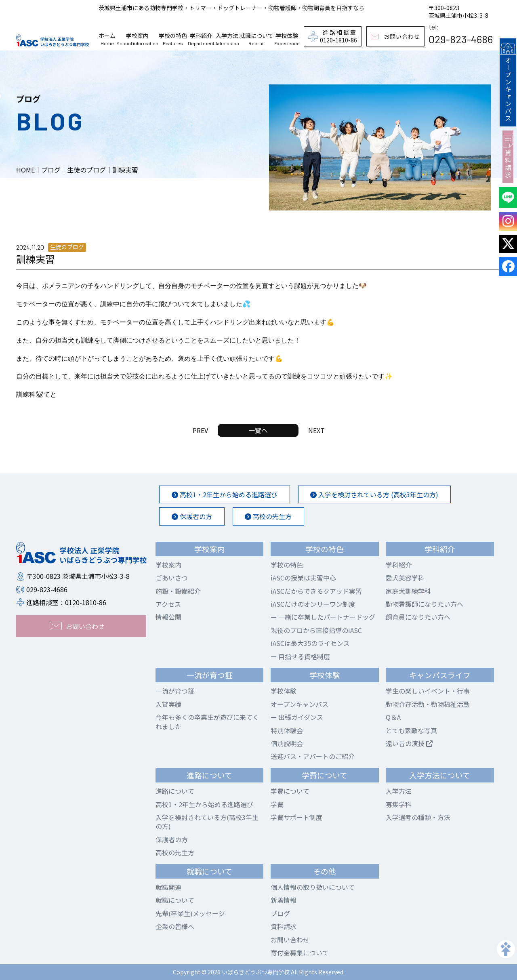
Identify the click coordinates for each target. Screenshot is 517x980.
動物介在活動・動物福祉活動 (428, 704)
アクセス (168, 604)
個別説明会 (287, 743)
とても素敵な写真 (411, 730)
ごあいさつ (172, 578)
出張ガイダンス (297, 717)
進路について (175, 791)
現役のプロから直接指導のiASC (316, 630)
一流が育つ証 (175, 691)
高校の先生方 (269, 516)
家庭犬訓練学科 (408, 591)
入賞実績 (168, 704)
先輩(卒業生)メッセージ (190, 913)
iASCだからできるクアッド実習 (316, 591)
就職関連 (168, 887)
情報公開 (168, 617)
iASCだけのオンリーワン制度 (313, 604)
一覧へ (258, 430)
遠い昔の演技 (409, 743)
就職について (256, 39)
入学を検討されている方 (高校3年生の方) (375, 494)
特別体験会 (287, 730)
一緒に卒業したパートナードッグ (323, 617)
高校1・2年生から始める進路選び (225, 494)
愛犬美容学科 (405, 578)
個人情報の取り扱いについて (313, 887)
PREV (200, 430)
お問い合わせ (290, 940)
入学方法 (227, 39)
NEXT (316, 430)
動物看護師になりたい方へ (425, 604)
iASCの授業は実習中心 (303, 578)
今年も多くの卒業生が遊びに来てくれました (207, 721)
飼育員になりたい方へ (418, 617)
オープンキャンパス (508, 82)
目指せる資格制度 (300, 656)
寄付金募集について (300, 953)
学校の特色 (173, 39)
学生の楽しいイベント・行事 (428, 691)
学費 (277, 804)
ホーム (107, 39)
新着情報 (284, 900)
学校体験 (287, 39)
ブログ (280, 913)
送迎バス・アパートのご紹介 (313, 756)
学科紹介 (201, 39)
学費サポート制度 (296, 817)
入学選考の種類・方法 (418, 817)
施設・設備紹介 (178, 591)
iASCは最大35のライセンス (310, 643)
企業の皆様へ (175, 926)
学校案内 (137, 39)
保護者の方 (192, 516)
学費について (290, 791)
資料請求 (508, 155)
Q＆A (393, 717)
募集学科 (399, 804)
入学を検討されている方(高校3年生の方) (207, 822)
